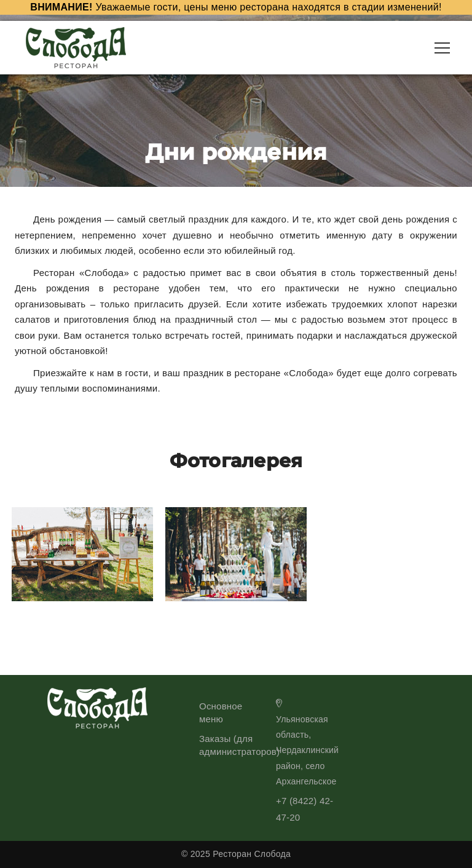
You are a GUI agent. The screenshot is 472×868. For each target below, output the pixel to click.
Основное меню (221, 712)
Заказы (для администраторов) (239, 745)
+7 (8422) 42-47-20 (305, 809)
